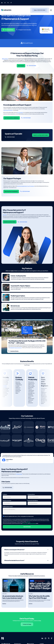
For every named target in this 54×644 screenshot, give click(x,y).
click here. (28, 522)
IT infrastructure (19, 474)
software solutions (5, 386)
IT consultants (20, 113)
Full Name (5, 494)
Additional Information (8, 507)
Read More (4, 604)
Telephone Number (7, 500)
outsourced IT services (8, 110)
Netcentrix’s (5, 59)
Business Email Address (33, 500)
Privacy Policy (25, 523)
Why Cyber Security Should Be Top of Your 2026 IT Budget (39, 597)
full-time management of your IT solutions (26, 186)
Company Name (31, 494)
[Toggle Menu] (51, 10)
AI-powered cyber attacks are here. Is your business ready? (13, 597)
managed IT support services (16, 348)
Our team (5, 215)
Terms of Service (33, 523)
